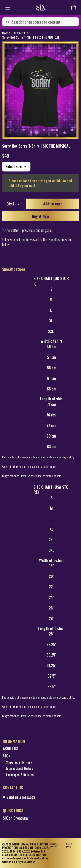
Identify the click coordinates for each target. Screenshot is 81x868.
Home (6, 33)
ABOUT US (10, 749)
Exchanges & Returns (20, 775)
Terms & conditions (55, 845)
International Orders (20, 769)
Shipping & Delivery (19, 762)
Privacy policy (69, 845)
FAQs (6, 756)
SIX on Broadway (16, 818)
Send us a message (19, 797)
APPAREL (20, 33)
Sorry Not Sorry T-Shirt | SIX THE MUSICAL (31, 37)
